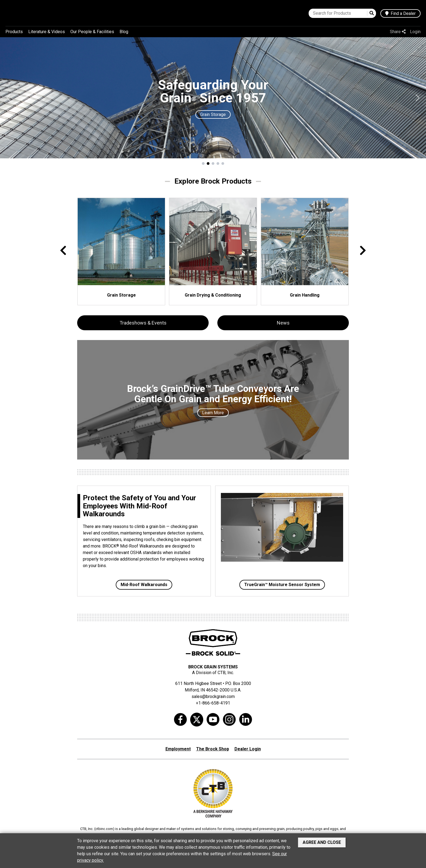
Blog (124, 32)
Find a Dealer (400, 13)
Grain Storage (213, 114)
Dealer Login (248, 749)
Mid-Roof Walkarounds (144, 585)
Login (415, 32)
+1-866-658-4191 (213, 703)
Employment (178, 749)
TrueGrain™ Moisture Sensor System (282, 585)
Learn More (213, 413)
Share (398, 32)
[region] (213, 102)
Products (14, 32)
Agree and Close (322, 842)
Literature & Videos (47, 32)
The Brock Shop (213, 749)
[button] (8, 98)
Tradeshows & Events (143, 323)
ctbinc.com (104, 829)
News (283, 323)
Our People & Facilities (92, 32)
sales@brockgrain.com (213, 696)
